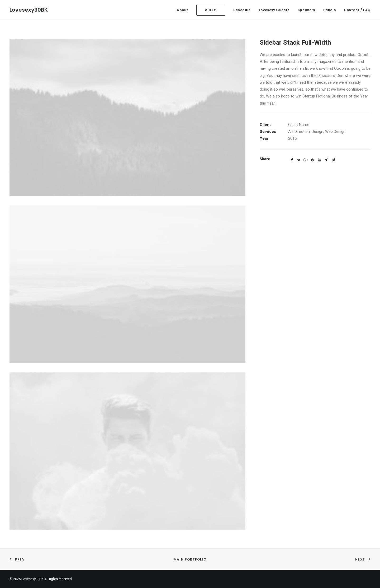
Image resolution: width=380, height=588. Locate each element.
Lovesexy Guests (274, 10)
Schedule (242, 10)
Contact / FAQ (357, 10)
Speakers (306, 10)
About (182, 10)
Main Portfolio (190, 559)
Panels (330, 10)
